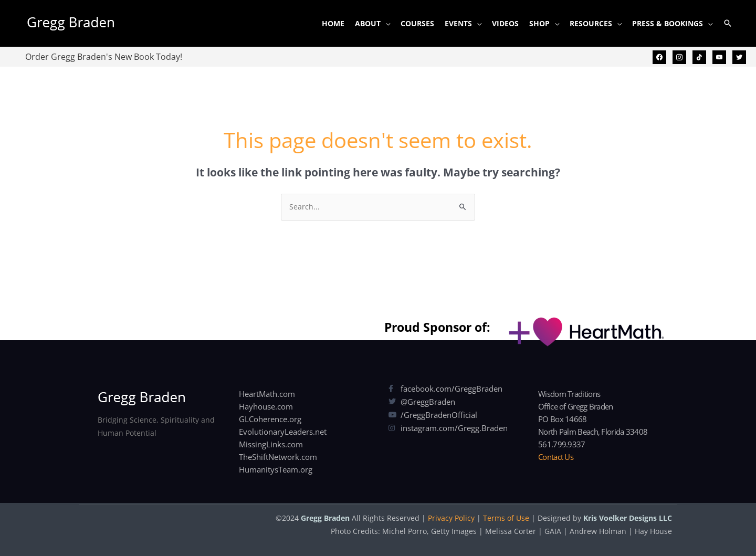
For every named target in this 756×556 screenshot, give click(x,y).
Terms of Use (506, 518)
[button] (728, 23)
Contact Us (556, 457)
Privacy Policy (451, 518)
